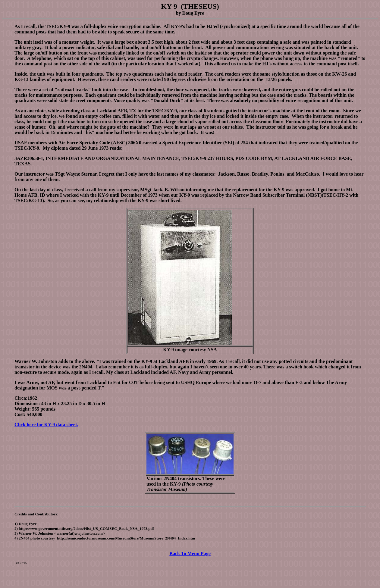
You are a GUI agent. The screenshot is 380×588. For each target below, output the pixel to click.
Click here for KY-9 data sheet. (46, 425)
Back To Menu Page (190, 554)
